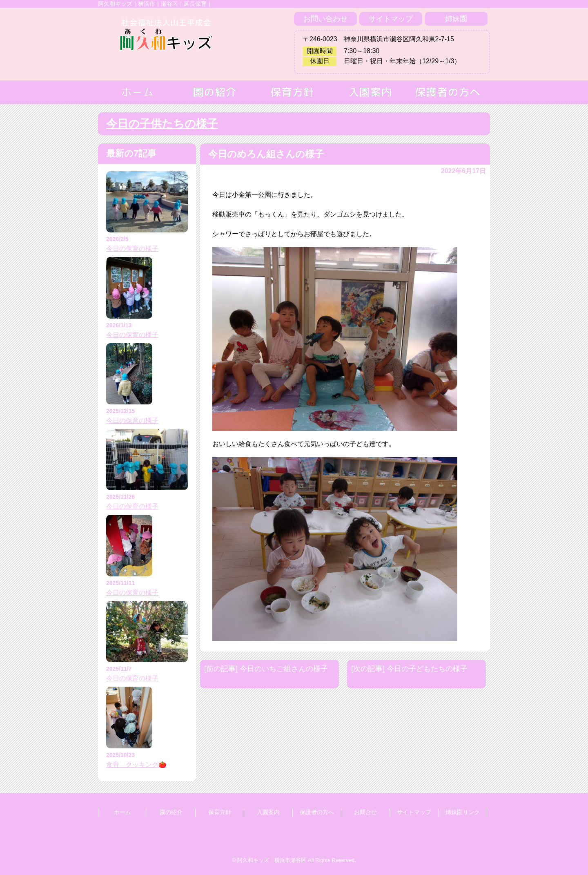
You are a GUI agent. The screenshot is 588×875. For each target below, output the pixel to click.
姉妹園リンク (463, 812)
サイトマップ (391, 19)
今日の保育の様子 (132, 249)
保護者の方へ (317, 812)
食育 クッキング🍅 (136, 765)
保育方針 (220, 812)
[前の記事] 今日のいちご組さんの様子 (266, 669)
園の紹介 (171, 812)
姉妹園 (456, 19)
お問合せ (365, 812)
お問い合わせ (325, 19)
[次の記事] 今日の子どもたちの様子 (409, 669)
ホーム (122, 812)
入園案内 (268, 812)
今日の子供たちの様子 (162, 124)
